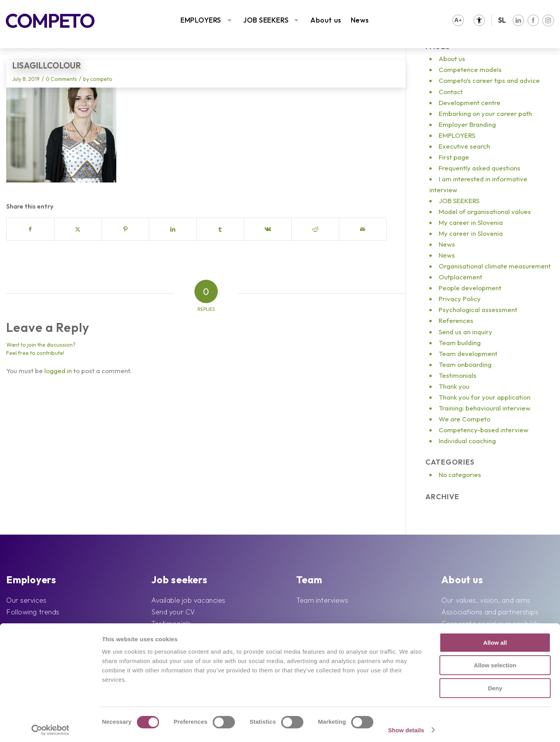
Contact (451, 92)
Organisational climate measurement (495, 266)
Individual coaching (467, 441)
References (456, 320)
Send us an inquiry (465, 332)
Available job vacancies (188, 600)
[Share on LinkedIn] (173, 229)
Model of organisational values (485, 211)
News (360, 20)
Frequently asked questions (479, 168)
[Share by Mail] (363, 229)
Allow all (495, 639)
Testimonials (458, 375)
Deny (495, 685)
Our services (26, 600)
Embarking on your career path (485, 113)
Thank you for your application (485, 397)
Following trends (33, 612)
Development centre (470, 103)
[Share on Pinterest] (125, 229)
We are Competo (465, 419)
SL (502, 20)
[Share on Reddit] (315, 229)
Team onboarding (465, 364)
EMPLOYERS (201, 20)
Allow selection (495, 662)
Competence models (470, 69)
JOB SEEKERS (266, 20)
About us (326, 20)
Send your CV (173, 612)
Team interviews (322, 600)
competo (101, 79)
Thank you (454, 386)
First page (454, 157)
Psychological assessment (478, 310)
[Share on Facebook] (30, 229)
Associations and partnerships (490, 612)
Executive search (464, 146)
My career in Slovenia (471, 222)
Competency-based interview (484, 430)
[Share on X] (78, 229)
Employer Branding (467, 124)
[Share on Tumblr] (220, 229)
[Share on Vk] (268, 229)
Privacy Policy (460, 299)
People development (470, 288)
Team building (460, 343)
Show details (406, 727)
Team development (468, 353)
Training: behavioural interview (485, 408)
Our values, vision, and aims (486, 600)
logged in (58, 371)
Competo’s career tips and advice (489, 80)
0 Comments (61, 79)
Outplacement (460, 277)
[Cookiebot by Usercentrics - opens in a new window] (50, 727)
